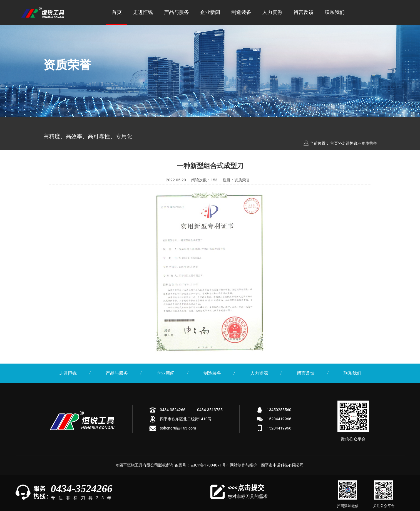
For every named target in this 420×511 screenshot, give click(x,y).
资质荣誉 (369, 143)
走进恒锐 (143, 12)
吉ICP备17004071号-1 (210, 465)
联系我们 (335, 12)
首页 (117, 12)
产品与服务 (177, 12)
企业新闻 (210, 12)
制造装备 (241, 12)
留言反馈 (304, 12)
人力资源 (272, 12)
